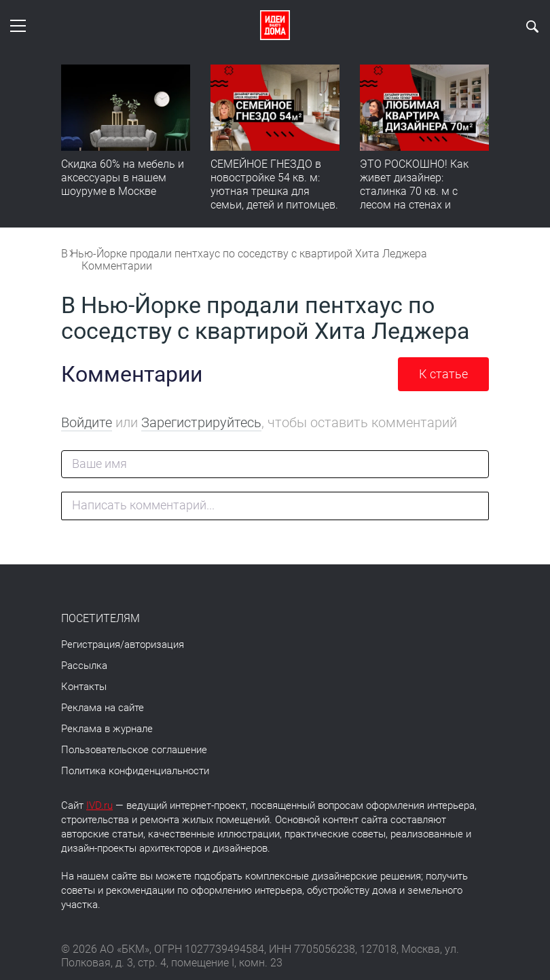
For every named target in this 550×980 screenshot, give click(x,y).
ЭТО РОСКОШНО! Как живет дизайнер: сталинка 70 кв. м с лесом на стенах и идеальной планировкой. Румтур (423, 198)
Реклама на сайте (103, 708)
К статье (443, 374)
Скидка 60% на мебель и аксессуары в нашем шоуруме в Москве (123, 178)
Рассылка (84, 666)
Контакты (84, 687)
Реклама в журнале (107, 729)
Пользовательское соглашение (134, 750)
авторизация (154, 645)
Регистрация (91, 645)
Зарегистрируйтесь (201, 422)
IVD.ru (99, 805)
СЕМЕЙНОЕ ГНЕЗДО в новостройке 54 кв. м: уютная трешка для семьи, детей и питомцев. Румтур (274, 191)
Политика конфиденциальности (135, 771)
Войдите (87, 422)
